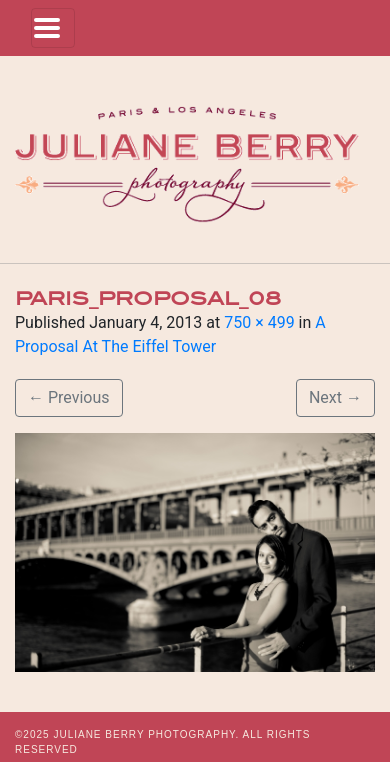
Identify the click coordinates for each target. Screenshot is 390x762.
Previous (69, 397)
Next (335, 397)
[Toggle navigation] (53, 28)
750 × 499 (259, 322)
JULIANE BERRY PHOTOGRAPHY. (146, 734)
